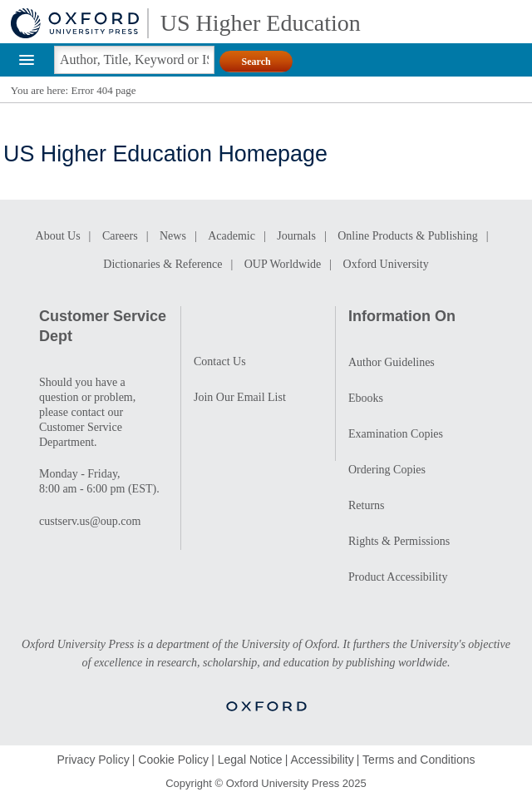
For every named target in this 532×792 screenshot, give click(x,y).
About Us (58, 236)
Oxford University (386, 264)
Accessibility (322, 760)
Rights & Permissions (399, 541)
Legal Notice (250, 760)
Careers (120, 236)
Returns (367, 505)
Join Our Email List (240, 397)
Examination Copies (396, 434)
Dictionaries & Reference (163, 264)
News (173, 236)
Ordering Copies (387, 470)
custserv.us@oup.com (90, 521)
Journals (296, 236)
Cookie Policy (173, 760)
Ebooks (366, 398)
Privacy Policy (94, 760)
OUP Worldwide (283, 264)
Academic (232, 236)
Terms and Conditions (419, 760)
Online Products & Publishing (407, 236)
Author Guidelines (392, 362)
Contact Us (220, 361)
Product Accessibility (398, 577)
